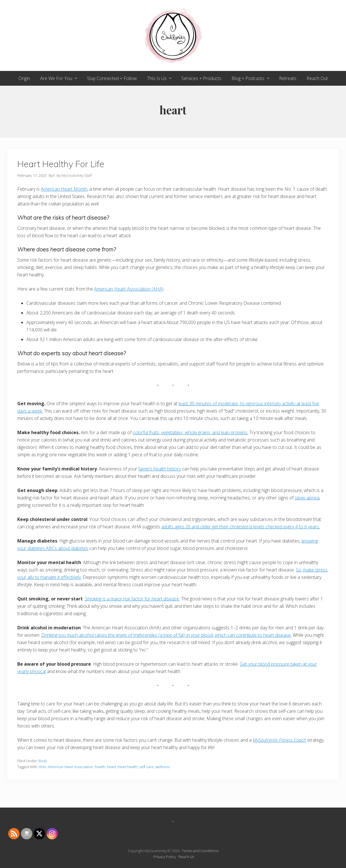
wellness (163, 767)
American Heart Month (64, 189)
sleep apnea (307, 498)
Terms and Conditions (200, 851)
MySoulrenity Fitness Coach (279, 740)
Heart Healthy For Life (61, 164)
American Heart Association (70, 767)
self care (147, 767)
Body (43, 761)
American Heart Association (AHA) (129, 289)
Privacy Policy (165, 857)
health (100, 767)
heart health (128, 767)
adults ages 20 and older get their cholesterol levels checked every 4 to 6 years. (241, 527)
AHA (42, 767)
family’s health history (160, 469)
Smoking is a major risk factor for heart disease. (132, 599)
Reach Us (186, 857)
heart (112, 767)
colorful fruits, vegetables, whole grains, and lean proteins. (190, 432)
